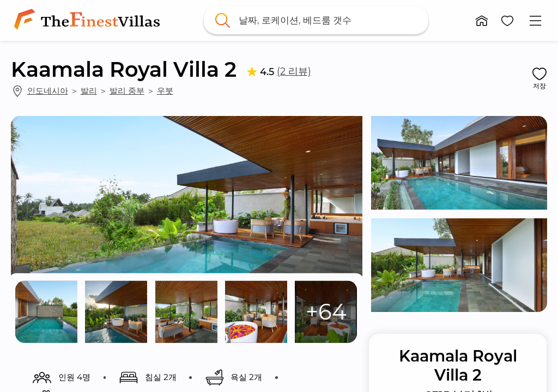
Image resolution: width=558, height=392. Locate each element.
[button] (482, 21)
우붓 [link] (165, 91)
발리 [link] (89, 91)
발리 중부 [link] (127, 91)
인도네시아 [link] (48, 91)
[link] (89, 20)
